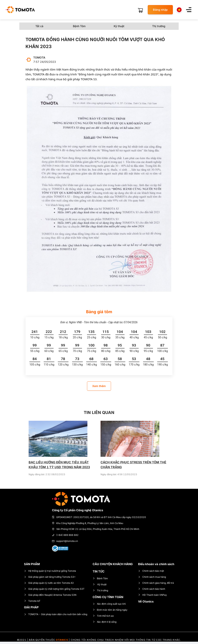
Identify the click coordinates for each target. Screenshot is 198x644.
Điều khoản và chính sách (156, 564)
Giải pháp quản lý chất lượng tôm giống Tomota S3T (54, 589)
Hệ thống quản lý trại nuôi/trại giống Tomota (50, 571)
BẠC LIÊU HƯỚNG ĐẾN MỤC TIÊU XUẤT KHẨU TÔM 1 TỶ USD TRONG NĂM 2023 (59, 465)
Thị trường (100, 590)
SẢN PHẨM (32, 564)
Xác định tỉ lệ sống (105, 622)
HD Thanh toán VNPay (152, 595)
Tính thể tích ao (103, 616)
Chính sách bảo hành (152, 589)
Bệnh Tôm (100, 578)
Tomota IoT (32, 601)
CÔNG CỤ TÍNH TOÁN (108, 597)
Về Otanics (146, 601)
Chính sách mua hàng (152, 577)
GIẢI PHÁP (31, 607)
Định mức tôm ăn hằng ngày (110, 610)
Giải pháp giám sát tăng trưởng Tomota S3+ (50, 577)
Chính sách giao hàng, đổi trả (156, 583)
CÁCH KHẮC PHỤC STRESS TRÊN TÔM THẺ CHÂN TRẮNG (133, 465)
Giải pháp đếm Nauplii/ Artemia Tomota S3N (50, 595)
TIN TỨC (99, 571)
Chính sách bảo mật (151, 571)
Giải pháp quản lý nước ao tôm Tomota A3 (49, 583)
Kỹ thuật (100, 584)
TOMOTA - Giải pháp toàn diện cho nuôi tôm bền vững (56, 614)
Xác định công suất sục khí (109, 604)
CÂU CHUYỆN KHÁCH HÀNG (113, 564)
